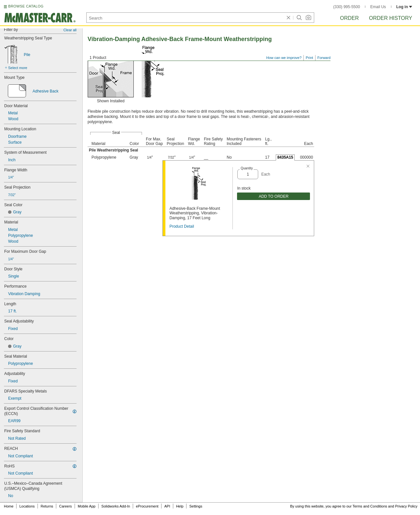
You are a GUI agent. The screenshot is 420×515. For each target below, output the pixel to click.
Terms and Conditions (370, 506)
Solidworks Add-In (116, 506)
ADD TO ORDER (274, 196)
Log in (404, 7)
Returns (47, 506)
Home (9, 506)
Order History (391, 18)
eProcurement (147, 506)
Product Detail (182, 226)
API (167, 506)
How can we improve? (284, 58)
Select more (18, 68)
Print (309, 58)
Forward (324, 58)
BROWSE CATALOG (26, 6)
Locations (27, 506)
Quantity (247, 168)
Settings (196, 506)
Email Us (378, 7)
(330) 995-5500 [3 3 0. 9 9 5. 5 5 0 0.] (347, 7)
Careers (65, 506)
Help (180, 506)
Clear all (70, 30)
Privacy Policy (406, 506)
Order (349, 18)
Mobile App (87, 506)
